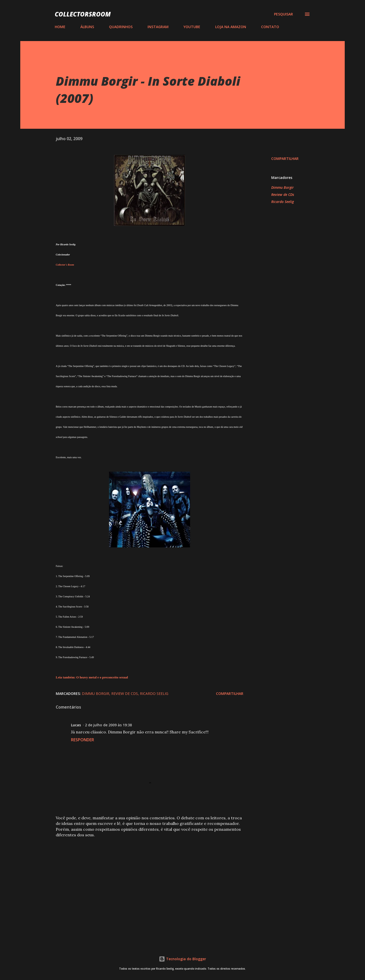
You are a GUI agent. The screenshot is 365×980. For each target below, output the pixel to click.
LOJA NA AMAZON (231, 27)
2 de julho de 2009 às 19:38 (108, 725)
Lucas (76, 725)
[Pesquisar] (284, 14)
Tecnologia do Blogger (182, 959)
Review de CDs (283, 195)
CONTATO (270, 27)
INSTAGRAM (158, 27)
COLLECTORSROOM (83, 14)
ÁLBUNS (87, 27)
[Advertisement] (141, 879)
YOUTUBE (192, 27)
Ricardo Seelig (282, 202)
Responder (83, 740)
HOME (60, 27)
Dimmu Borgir (282, 187)
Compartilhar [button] (285, 159)
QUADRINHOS (121, 27)
